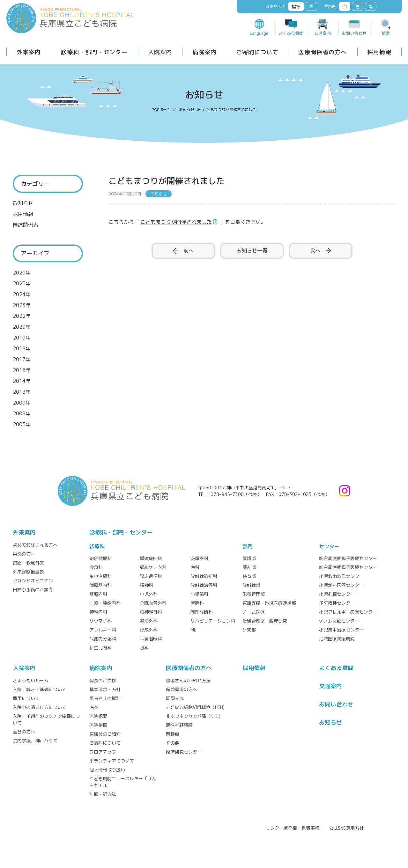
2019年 (22, 338)
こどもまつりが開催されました (176, 222)
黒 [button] (371, 7)
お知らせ (23, 203)
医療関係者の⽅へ (189, 668)
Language (259, 33)
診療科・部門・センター (94, 52)
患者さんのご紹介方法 (188, 680)
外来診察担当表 (28, 572)
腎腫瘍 (173, 734)
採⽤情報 (254, 668)
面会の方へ (24, 732)
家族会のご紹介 (105, 734)
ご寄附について (257, 52)
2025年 (22, 283)
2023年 (22, 305)
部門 (248, 546)
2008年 (22, 413)
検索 (386, 33)
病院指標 (98, 725)
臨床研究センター (184, 752)
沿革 (94, 707)
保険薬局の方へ (182, 689)
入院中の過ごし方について (40, 707)
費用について (26, 698)
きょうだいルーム (31, 680)
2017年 (22, 359)
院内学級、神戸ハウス (35, 741)
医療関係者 (26, 225)
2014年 (22, 381)
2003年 (22, 424)
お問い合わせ (354, 33)
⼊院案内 (24, 668)
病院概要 (98, 716)
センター (329, 546)
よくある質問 (291, 33)
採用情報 (379, 52)
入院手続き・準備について (40, 689)
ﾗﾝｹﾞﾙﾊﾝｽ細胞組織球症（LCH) (195, 707)
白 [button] (345, 7)
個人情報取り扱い (107, 770)
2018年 (22, 348)
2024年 (22, 294)
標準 (296, 7)
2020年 (22, 327)
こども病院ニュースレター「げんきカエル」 (123, 782)
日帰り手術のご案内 (33, 590)
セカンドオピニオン (33, 581)
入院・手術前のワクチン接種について (46, 719)
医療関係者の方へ (323, 52)
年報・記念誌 (103, 794)
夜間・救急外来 (28, 563)
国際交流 (175, 698)
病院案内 (204, 52)
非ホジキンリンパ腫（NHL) (193, 716)
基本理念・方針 (105, 689)
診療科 (97, 546)
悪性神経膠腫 (179, 725)
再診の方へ (24, 554)
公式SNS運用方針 (346, 828)
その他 (173, 743)
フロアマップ (103, 752)
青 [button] (358, 7)
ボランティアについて (112, 761)
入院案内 (160, 52)
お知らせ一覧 (252, 251)
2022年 (22, 316)
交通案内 (323, 33)
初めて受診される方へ (35, 545)
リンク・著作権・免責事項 (293, 828)
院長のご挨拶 (103, 680)
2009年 (22, 403)
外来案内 (29, 52)
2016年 (22, 370)
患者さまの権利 (105, 698)
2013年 (22, 392)
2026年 (22, 273)
